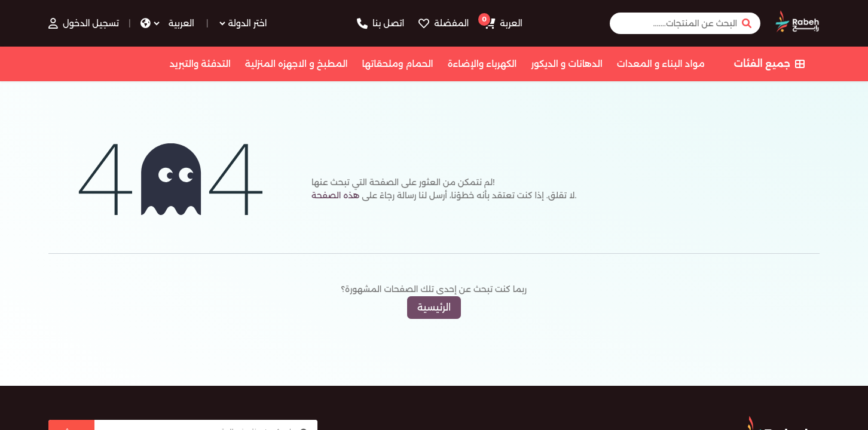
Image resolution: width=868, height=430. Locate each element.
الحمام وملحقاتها (398, 64)
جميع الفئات (769, 64)
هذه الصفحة (335, 195)
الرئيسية (434, 307)
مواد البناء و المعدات (661, 64)
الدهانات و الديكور (566, 64)
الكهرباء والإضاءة (482, 64)
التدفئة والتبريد (200, 64)
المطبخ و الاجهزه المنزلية (297, 64)
